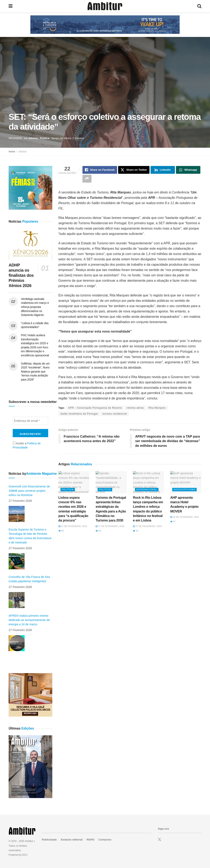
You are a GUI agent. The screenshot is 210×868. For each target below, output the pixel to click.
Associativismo (184, 489)
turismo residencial (115, 414)
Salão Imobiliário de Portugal (79, 414)
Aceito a (27, 445)
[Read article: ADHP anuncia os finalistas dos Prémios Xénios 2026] (30, 244)
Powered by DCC (18, 855)
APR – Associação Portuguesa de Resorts (95, 408)
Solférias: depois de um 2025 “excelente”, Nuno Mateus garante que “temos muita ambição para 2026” (35, 372)
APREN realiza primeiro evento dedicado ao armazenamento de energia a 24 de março (29, 620)
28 (98, 531)
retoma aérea (135, 408)
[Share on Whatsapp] (188, 170)
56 (61, 531)
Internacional (147, 489)
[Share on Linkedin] (163, 170)
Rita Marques (157, 408)
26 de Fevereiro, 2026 (185, 517)
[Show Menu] (11, 6)
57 (173, 521)
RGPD (90, 840)
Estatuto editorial (72, 840)
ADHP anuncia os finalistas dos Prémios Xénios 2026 (21, 275)
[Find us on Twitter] (160, 840)
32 (136, 531)
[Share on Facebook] (100, 170)
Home (12, 152)
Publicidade (49, 840)
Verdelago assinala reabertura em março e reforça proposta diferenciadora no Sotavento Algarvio (35, 307)
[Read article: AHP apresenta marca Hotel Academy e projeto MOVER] (186, 482)
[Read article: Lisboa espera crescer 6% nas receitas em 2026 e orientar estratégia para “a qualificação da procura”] (74, 482)
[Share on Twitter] (134, 170)
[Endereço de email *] (30, 421)
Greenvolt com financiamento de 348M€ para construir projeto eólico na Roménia (29, 491)
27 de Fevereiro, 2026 (73, 526)
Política (45, 138)
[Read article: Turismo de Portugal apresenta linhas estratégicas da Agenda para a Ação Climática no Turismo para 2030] (111, 482)
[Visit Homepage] (105, 6)
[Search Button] (199, 6)
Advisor (33, 138)
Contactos (105, 840)
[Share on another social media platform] (87, 179)
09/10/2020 (15, 138)
